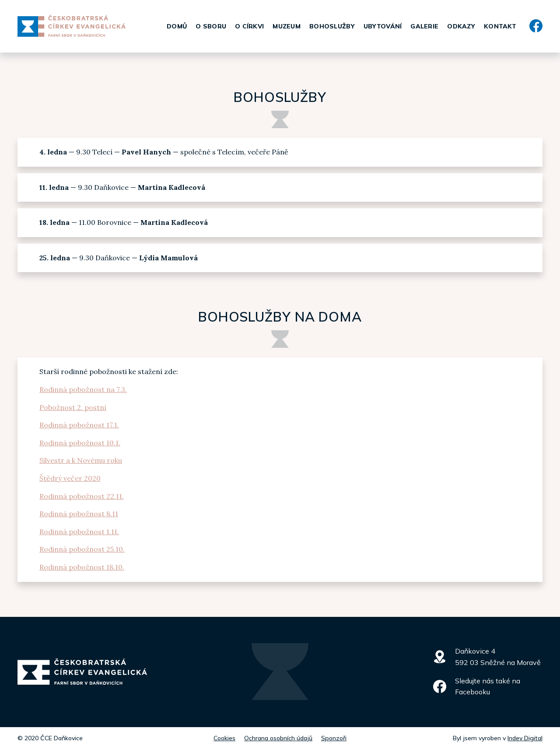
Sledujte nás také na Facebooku (488, 686)
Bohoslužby (332, 26)
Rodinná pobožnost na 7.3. (83, 389)
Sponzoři (334, 738)
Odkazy (461, 26)
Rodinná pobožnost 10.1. (80, 443)
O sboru (211, 26)
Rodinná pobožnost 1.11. (79, 532)
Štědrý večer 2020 (70, 478)
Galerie (424, 26)
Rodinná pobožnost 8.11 (79, 514)
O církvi (249, 26)
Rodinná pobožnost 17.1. (79, 425)
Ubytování (383, 26)
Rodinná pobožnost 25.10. (82, 549)
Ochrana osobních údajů (278, 738)
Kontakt (500, 26)
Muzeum (287, 26)
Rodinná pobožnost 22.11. (82, 496)
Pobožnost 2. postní (73, 407)
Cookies (224, 738)
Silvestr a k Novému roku (81, 460)
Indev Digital (525, 738)
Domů (177, 26)
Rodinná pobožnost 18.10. (82, 567)
